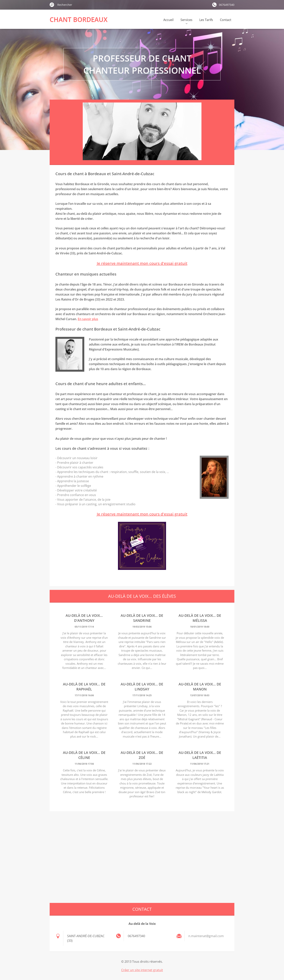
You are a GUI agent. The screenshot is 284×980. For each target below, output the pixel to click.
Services (186, 21)
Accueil (168, 20)
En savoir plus (88, 319)
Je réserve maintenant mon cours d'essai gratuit (142, 263)
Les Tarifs (206, 20)
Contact (226, 20)
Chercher (52, 5)
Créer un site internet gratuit (142, 970)
